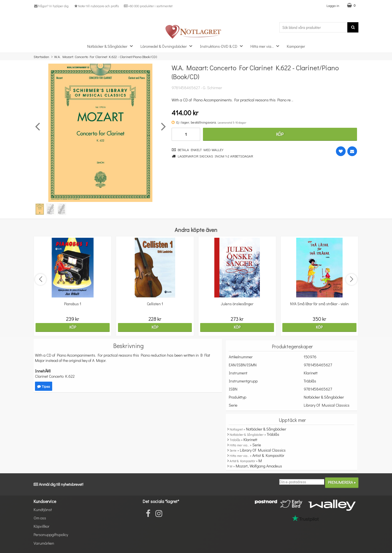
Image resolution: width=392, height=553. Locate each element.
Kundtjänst (43, 510)
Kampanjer (296, 46)
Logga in (333, 5)
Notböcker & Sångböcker (112, 46)
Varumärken (44, 543)
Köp (280, 134)
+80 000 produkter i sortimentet (148, 6)
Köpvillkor (42, 526)
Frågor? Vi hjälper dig (51, 6)
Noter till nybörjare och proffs (96, 6)
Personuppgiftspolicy (51, 535)
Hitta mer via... (266, 46)
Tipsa (44, 386)
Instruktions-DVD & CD (223, 46)
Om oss (40, 518)
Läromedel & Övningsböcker (168, 46)
